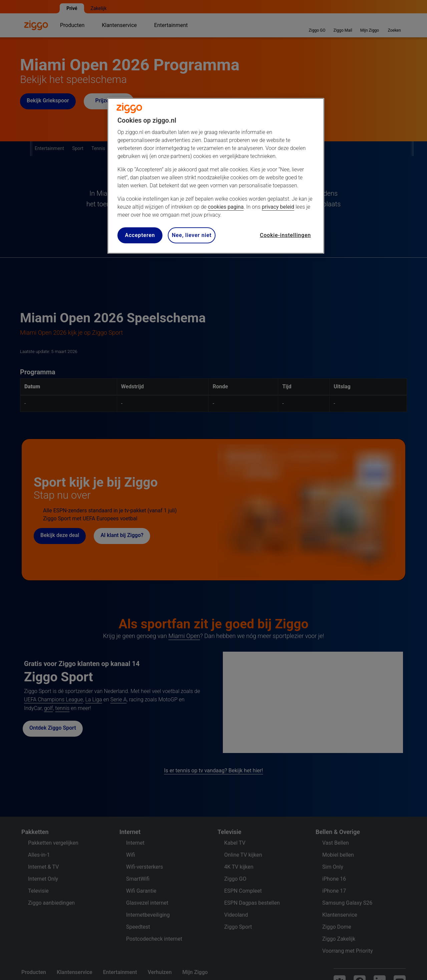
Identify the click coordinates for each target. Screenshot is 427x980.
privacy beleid (278, 207)
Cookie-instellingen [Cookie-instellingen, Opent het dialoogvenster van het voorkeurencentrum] (285, 235)
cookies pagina (226, 207)
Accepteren (140, 235)
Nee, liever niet (192, 235)
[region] (216, 176)
